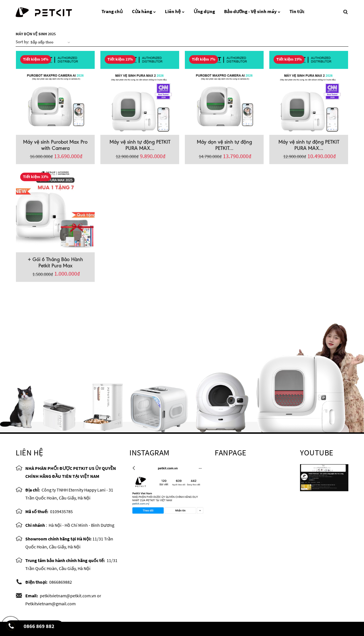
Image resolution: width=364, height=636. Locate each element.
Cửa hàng (144, 11)
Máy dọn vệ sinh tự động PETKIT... (224, 145)
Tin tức (297, 11)
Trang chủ (112, 11)
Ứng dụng (204, 11)
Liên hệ (175, 11)
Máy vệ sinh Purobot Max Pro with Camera (55, 145)
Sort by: (22, 42)
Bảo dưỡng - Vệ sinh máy (252, 11)
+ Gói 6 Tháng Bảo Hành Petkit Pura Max (55, 263)
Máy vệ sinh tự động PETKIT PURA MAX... (140, 145)
